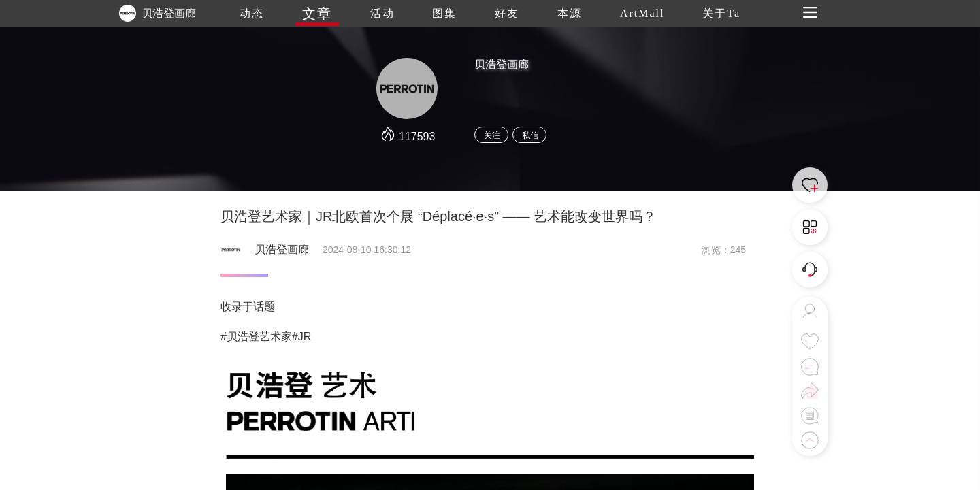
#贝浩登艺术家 (256, 337)
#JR (301, 337)
